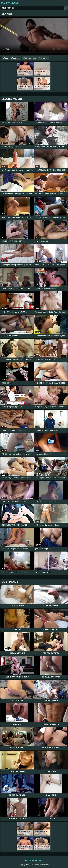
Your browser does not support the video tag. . (34, 36)
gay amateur (31, 58)
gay (6, 58)
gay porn (17, 58)
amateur (44, 58)
